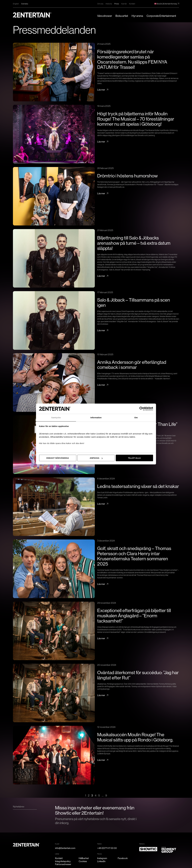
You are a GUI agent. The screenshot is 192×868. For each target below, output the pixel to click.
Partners (142, 844)
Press (117, 4)
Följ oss (99, 854)
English (16, 4)
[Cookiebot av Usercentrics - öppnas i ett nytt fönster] (141, 409)
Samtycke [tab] (56, 418)
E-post (57, 844)
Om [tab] (136, 418)
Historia (109, 4)
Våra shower (105, 16)
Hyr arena (137, 16)
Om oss (100, 4)
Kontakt (132, 4)
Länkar (57, 854)
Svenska (25, 4)
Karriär (124, 4)
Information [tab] (96, 418)
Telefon (99, 844)
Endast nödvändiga (58, 458)
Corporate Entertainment (161, 16)
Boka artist (122, 16)
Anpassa (96, 458)
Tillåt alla (134, 458)
